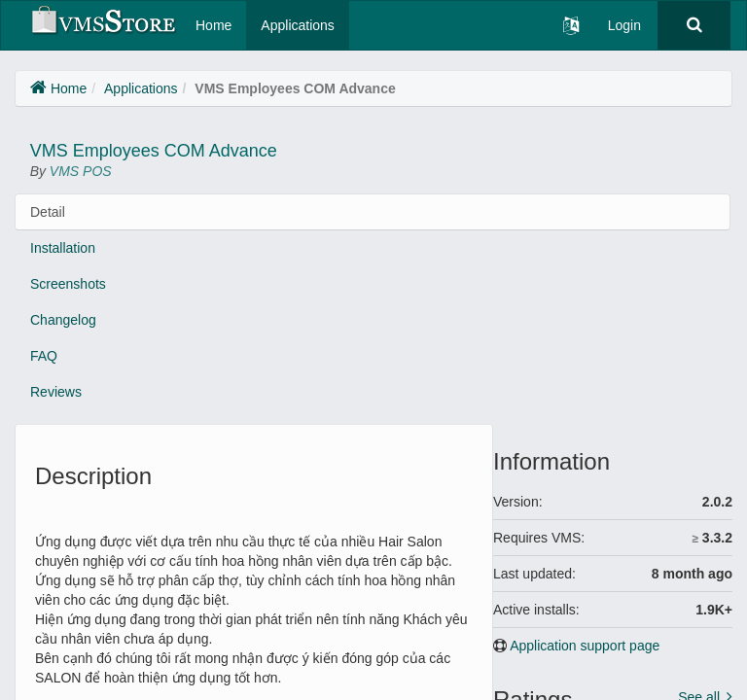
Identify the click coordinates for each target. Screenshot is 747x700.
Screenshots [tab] (68, 284)
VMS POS (81, 171)
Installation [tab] (63, 248)
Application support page (585, 646)
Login (624, 25)
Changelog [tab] (63, 320)
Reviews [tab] (56, 392)
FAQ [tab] (44, 356)
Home (213, 25)
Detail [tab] (48, 212)
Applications (298, 25)
